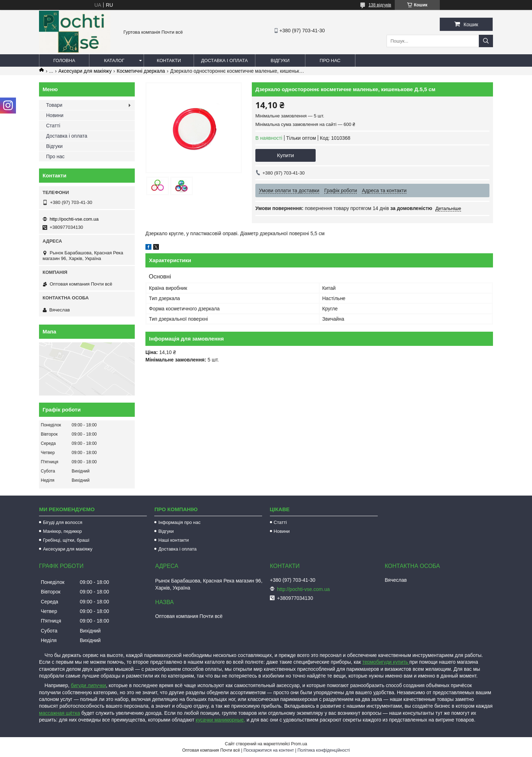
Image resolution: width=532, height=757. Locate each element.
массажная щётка (60, 713)
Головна (64, 60)
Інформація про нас (179, 522)
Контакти (169, 60)
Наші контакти (173, 540)
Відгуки (280, 60)
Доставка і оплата (225, 60)
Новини (55, 115)
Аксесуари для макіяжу (85, 71)
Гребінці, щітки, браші (66, 540)
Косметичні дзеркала (141, 71)
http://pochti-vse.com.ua (74, 219)
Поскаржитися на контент (268, 750)
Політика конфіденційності (324, 750)
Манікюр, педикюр (62, 531)
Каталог (114, 60)
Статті (53, 126)
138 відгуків (380, 5)
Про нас (330, 60)
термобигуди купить (386, 662)
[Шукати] (486, 41)
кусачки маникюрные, (221, 720)
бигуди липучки (88, 685)
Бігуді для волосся (63, 522)
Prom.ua (299, 744)
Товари (54, 105)
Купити (286, 155)
